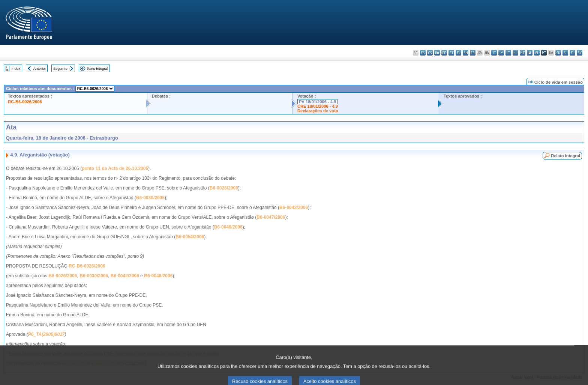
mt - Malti (523, 53)
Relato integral (565, 156)
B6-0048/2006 (228, 227)
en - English (466, 53)
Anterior (40, 68)
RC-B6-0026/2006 (25, 102)
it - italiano (494, 53)
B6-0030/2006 (150, 198)
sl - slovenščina (565, 53)
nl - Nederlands (530, 53)
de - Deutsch (444, 53)
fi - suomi (572, 53)
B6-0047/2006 (271, 217)
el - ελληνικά (458, 53)
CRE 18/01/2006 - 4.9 (318, 106)
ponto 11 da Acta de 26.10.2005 (115, 168)
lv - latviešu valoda (501, 53)
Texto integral (97, 68)
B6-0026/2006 (224, 188)
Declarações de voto (318, 111)
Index (16, 68)
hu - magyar (515, 53)
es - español (423, 53)
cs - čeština (430, 53)
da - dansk (437, 53)
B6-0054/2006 (190, 237)
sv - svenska (580, 53)
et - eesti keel (451, 53)
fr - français (473, 53)
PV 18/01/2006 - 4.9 (318, 102)
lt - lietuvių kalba (508, 53)
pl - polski (537, 53)
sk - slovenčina (558, 53)
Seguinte (60, 68)
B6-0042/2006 (294, 208)
